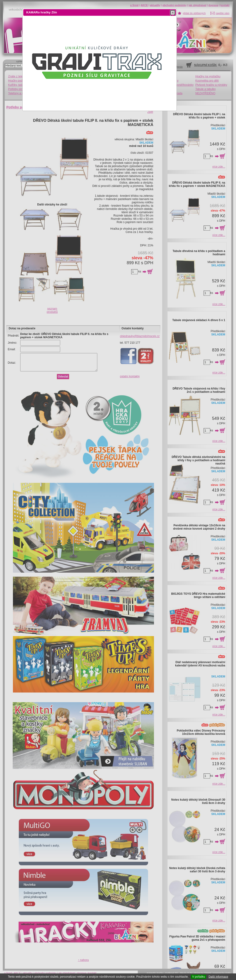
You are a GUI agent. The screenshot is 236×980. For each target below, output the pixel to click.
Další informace (218, 977)
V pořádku (199, 977)
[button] (173, 12)
